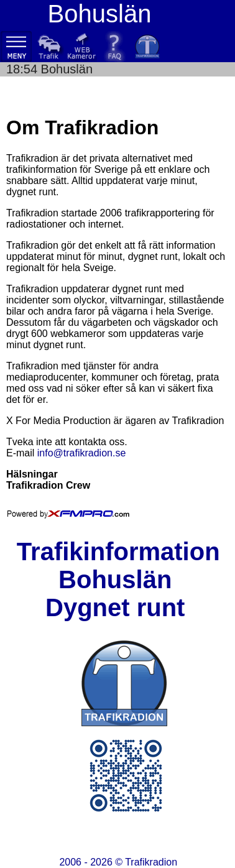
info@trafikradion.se (82, 453)
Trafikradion (151, 862)
